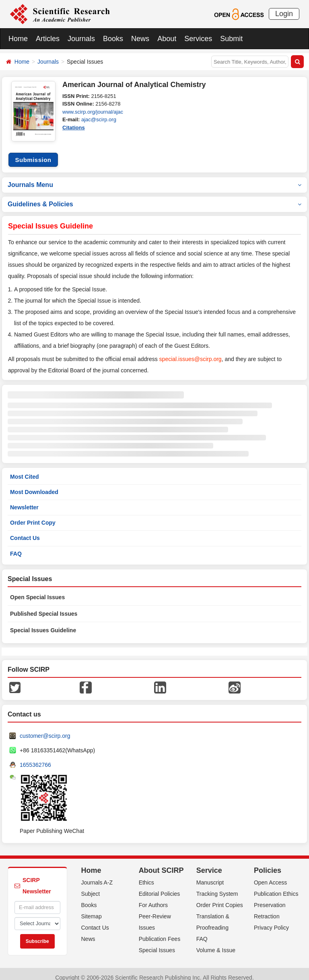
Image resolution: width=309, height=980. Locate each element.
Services (198, 39)
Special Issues (157, 943)
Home (18, 39)
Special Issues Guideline (43, 623)
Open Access (271, 875)
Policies (268, 863)
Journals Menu (154, 178)
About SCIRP (161, 863)
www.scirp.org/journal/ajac (93, 112)
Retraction (267, 909)
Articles (48, 39)
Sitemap (92, 909)
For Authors (153, 898)
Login (284, 14)
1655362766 (35, 758)
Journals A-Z (97, 875)
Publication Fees (160, 932)
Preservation (270, 898)
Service (209, 863)
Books (113, 39)
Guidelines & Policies (154, 197)
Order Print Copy (33, 515)
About (167, 39)
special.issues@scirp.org (191, 352)
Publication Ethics (276, 887)
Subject (91, 887)
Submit (231, 39)
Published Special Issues (44, 606)
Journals (81, 39)
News (140, 39)
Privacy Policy (271, 920)
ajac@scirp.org (99, 119)
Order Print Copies (220, 898)
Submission (33, 153)
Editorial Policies (160, 887)
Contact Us (25, 531)
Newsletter (24, 500)
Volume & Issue (216, 943)
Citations (74, 128)
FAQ (16, 546)
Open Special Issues (37, 590)
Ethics (146, 875)
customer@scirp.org (45, 729)
